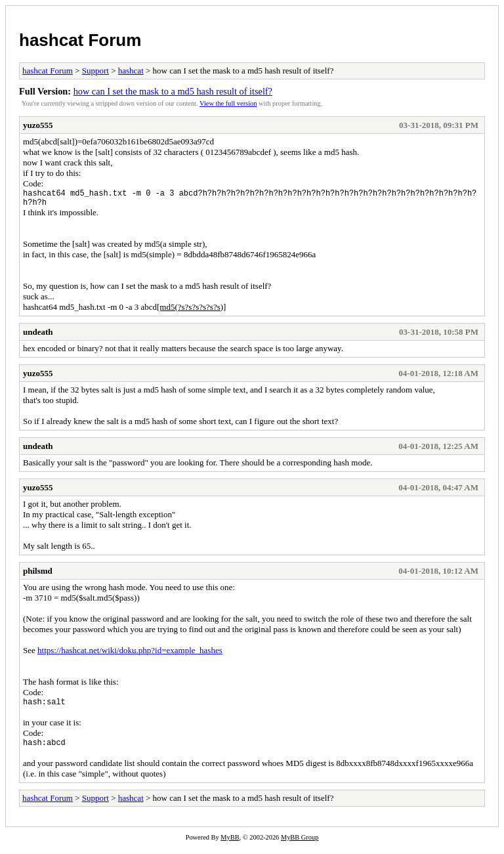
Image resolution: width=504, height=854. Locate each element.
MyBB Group (300, 845)
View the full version (228, 103)
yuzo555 (38, 125)
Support (95, 71)
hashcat (131, 71)
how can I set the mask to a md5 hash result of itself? (173, 91)
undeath (38, 336)
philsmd (38, 575)
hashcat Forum (80, 40)
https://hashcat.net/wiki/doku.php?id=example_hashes (130, 654)
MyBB (230, 845)
